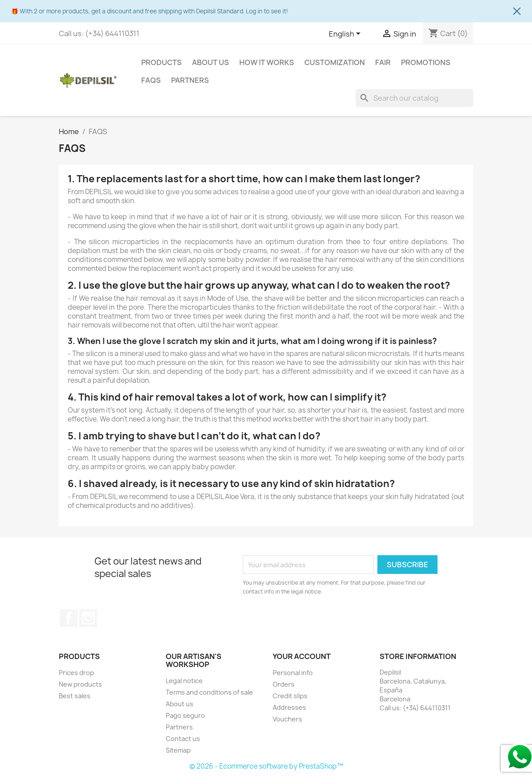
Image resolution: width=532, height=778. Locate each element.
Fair (383, 62)
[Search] (414, 98)
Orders (284, 684)
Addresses (289, 707)
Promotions (426, 62)
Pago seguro (185, 715)
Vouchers (287, 719)
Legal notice (184, 681)
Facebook (69, 618)
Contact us (183, 739)
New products (80, 684)
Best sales (75, 696)
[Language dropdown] (346, 34)
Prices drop (76, 673)
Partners (190, 80)
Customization (335, 62)
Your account (302, 656)
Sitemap (178, 750)
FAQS (151, 80)
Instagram (88, 618)
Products (162, 62)
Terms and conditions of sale (209, 692)
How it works (267, 62)
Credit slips (290, 696)
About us (211, 62)
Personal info (293, 673)
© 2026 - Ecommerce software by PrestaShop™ (266, 766)
